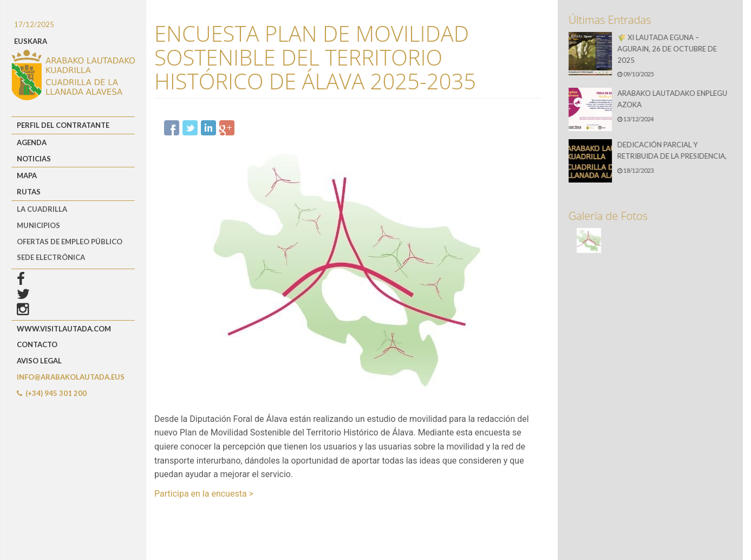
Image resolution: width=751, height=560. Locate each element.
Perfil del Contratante (63, 125)
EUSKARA (31, 41)
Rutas (29, 192)
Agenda (32, 142)
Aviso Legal (39, 361)
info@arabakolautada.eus (71, 377)
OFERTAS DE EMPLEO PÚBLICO (70, 242)
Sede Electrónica (51, 257)
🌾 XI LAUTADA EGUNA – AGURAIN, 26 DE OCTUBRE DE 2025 (669, 49)
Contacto (37, 344)
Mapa (27, 175)
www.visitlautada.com (64, 329)
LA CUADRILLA (42, 209)
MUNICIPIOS (38, 225)
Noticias (34, 159)
